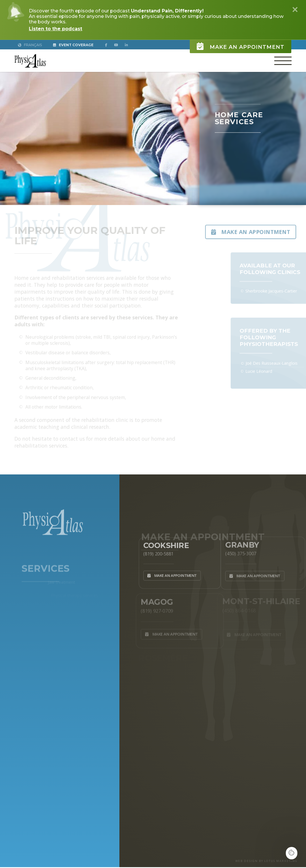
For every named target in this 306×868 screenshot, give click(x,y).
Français (30, 45)
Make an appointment (241, 45)
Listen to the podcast (56, 29)
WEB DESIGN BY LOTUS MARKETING (267, 861)
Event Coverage (73, 45)
